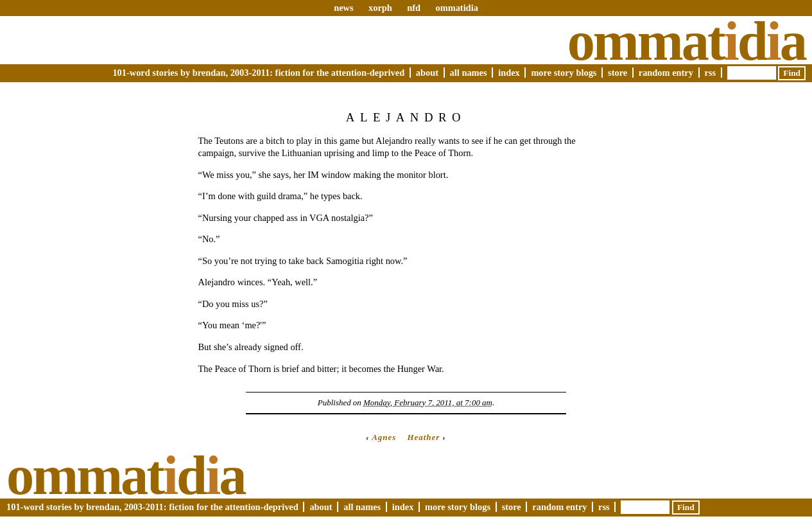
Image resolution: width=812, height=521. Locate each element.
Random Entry (666, 73)
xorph (380, 8)
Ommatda (687, 41)
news (343, 8)
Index (509, 73)
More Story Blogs (564, 73)
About (427, 73)
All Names (469, 73)
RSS (711, 73)
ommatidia (456, 8)
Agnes (384, 437)
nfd (414, 8)
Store (618, 73)
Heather (423, 437)
